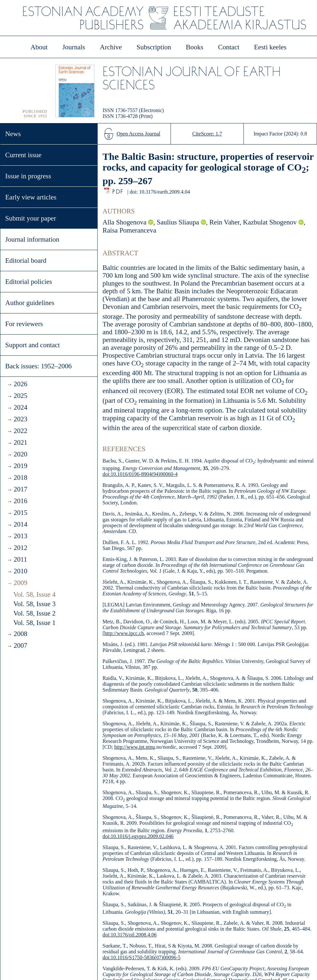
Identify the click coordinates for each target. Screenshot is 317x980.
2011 (20, 559)
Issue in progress (28, 176)
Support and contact (33, 345)
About (39, 47)
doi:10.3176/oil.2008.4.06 (130, 935)
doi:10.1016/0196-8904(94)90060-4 (140, 474)
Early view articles (31, 197)
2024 (21, 407)
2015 (21, 513)
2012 (21, 548)
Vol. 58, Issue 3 (34, 604)
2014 (21, 524)
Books (195, 47)
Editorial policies (29, 282)
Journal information (32, 239)
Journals (74, 47)
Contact (229, 47)
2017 (21, 489)
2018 (21, 477)
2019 (21, 466)
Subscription (154, 47)
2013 (21, 536)
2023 (21, 419)
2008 (21, 634)
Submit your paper (31, 218)
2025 (21, 396)
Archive (111, 47)
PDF (118, 190)
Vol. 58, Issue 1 (34, 623)
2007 (21, 645)
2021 (21, 442)
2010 (21, 571)
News (13, 134)
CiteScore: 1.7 (207, 134)
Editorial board (26, 261)
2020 (21, 454)
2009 (21, 583)
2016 (21, 501)
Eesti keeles (270, 47)
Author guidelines (30, 303)
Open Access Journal (138, 134)
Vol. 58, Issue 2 (34, 613)
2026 (21, 384)
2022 (21, 431)
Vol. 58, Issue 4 (34, 594)
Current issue (23, 155)
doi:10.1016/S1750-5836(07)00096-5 (142, 957)
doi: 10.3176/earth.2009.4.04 (160, 192)
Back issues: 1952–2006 (38, 366)
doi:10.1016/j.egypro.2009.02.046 (138, 836)
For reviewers (24, 324)
